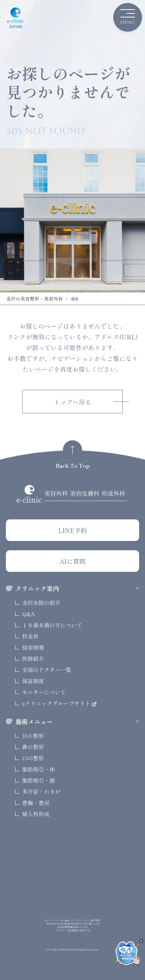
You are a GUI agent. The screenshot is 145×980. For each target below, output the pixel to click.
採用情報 (33, 647)
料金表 (30, 636)
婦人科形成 (36, 814)
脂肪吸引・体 (39, 769)
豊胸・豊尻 (36, 803)
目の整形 (33, 736)
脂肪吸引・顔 (39, 780)
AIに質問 (73, 561)
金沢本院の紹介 (41, 603)
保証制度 (33, 681)
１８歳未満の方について (52, 625)
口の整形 (33, 758)
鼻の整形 (33, 747)
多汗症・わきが (41, 791)
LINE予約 (72, 530)
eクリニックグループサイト (57, 703)
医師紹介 (33, 658)
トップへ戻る (72, 402)
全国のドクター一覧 (47, 670)
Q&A (29, 614)
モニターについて (44, 692)
